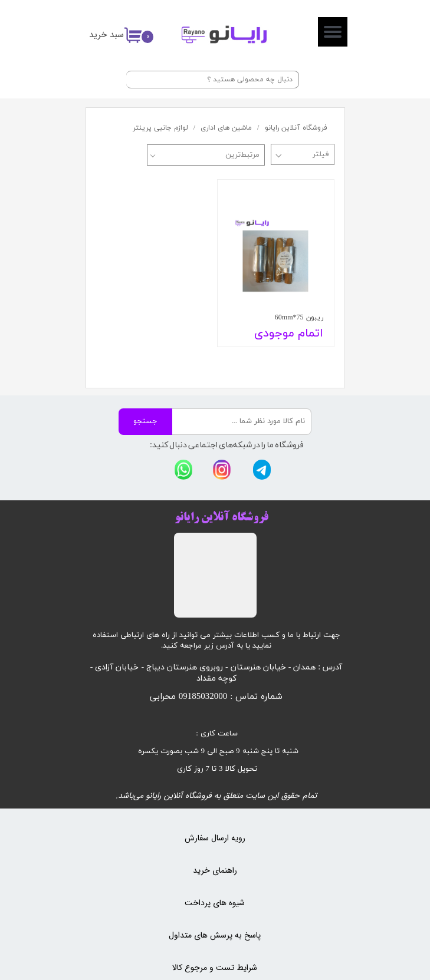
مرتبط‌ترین (242, 155)
